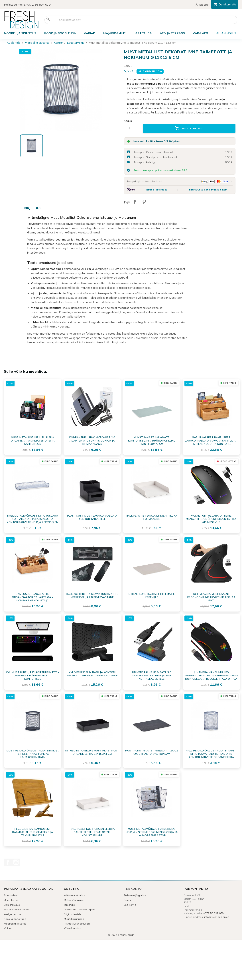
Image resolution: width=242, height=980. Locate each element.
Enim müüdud (12, 905)
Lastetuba (143, 33)
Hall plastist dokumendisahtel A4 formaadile (152, 517)
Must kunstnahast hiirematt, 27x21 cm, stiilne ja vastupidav (152, 752)
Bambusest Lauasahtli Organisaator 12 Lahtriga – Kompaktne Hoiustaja (33, 597)
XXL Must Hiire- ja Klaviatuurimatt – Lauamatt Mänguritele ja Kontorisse (33, 676)
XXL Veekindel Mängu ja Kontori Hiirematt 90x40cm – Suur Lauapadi (92, 674)
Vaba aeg (200, 33)
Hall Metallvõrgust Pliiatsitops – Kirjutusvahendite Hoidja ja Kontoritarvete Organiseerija (211, 754)
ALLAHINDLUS (226, 33)
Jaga (135, 202)
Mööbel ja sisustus (20, 33)
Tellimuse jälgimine (135, 895)
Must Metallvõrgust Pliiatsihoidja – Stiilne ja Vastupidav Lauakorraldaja (33, 754)
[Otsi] (141, 20)
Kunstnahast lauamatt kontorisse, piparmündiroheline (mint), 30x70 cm (152, 441)
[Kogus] (132, 128)
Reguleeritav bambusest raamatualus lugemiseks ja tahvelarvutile (33, 832)
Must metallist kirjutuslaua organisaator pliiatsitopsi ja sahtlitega (33, 441)
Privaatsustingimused (77, 924)
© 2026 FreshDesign (121, 935)
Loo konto (130, 905)
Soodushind (11, 895)
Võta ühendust (73, 928)
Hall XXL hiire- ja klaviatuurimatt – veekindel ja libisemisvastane (92, 596)
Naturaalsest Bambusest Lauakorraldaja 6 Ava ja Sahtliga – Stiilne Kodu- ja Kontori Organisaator (211, 441)
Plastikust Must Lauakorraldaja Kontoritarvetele (92, 517)
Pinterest (144, 202)
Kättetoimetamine (75, 895)
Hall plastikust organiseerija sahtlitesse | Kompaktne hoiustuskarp (92, 832)
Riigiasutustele (73, 914)
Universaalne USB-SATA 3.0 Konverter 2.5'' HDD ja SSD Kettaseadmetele (152, 676)
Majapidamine (114, 33)
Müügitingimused (74, 919)
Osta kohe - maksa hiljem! (80, 909)
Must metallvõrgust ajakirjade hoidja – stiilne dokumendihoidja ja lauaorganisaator (152, 832)
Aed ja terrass (172, 33)
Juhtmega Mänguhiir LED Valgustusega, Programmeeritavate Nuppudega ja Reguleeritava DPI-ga (211, 676)
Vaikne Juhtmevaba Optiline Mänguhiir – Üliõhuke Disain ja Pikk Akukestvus (211, 519)
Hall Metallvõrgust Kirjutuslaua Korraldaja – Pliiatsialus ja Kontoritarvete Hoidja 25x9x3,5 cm (33, 519)
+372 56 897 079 (38, 5)
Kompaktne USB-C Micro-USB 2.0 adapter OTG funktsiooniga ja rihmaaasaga (92, 441)
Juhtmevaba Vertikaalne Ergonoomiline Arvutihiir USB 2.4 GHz (211, 597)
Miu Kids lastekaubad (17, 909)
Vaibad (90, 33)
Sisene (128, 900)
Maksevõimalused (75, 900)
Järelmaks (70, 905)
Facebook (8, 862)
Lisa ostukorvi (189, 128)
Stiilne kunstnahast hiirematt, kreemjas (152, 596)
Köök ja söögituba (60, 33)
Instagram (16, 862)
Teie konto (133, 889)
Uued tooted (12, 900)
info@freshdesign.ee (217, 917)
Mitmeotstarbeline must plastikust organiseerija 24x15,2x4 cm (92, 752)
